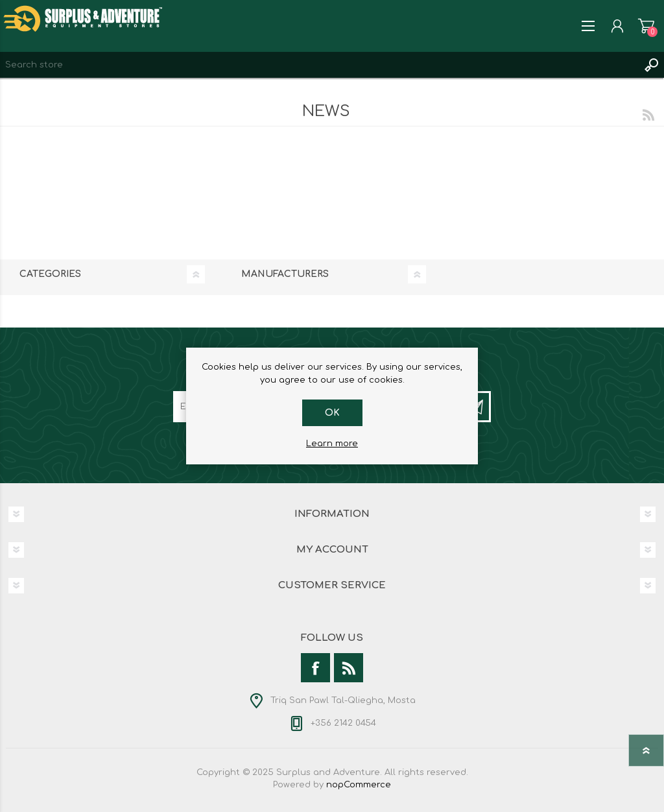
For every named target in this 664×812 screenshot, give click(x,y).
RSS (648, 115)
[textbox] (319, 65)
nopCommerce (359, 785)
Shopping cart (646, 26)
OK (332, 413)
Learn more (332, 444)
